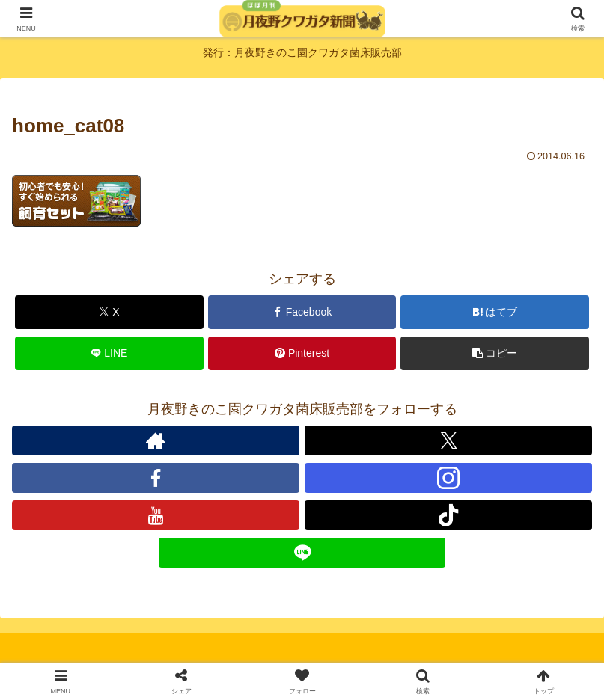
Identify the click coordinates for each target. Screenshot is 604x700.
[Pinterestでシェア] (302, 353)
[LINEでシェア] (109, 353)
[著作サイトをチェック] (156, 440)
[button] (495, 353)
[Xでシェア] (109, 312)
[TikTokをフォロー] (448, 515)
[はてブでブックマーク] (495, 312)
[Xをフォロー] (448, 440)
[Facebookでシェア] (302, 312)
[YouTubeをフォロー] (156, 515)
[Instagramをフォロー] (448, 478)
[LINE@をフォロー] (302, 553)
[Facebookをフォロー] (156, 478)
